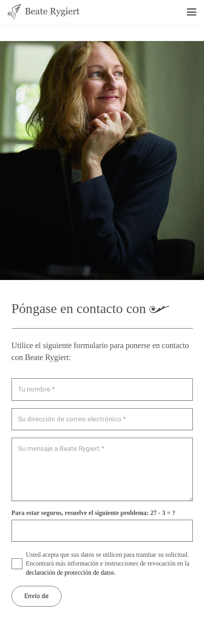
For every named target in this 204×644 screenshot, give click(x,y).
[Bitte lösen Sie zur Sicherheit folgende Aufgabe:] (102, 531)
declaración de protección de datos (70, 573)
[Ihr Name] (102, 389)
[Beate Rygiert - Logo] (44, 12)
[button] (192, 12)
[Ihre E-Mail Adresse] (102, 419)
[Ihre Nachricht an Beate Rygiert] (102, 470)
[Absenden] (37, 596)
